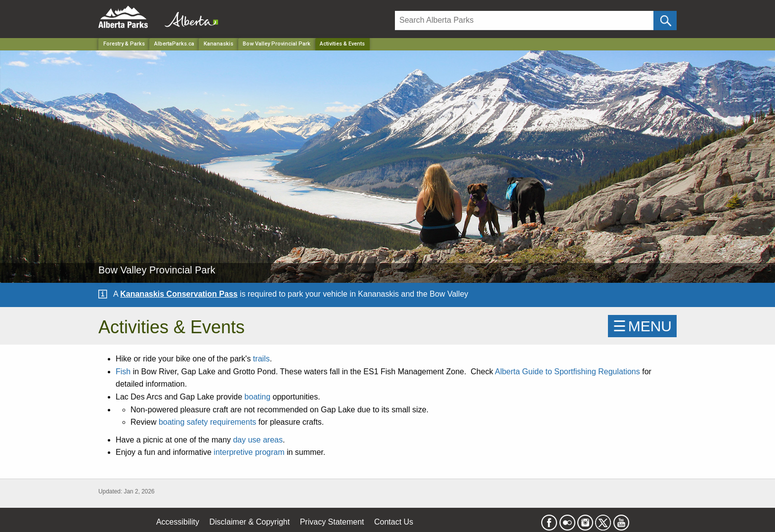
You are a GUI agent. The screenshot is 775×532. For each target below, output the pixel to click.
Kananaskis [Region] (218, 44)
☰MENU (642, 326)
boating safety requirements (207, 422)
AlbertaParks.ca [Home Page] (174, 44)
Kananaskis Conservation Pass (179, 294)
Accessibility (178, 522)
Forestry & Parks (124, 44)
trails (261, 359)
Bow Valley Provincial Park (277, 44)
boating (258, 397)
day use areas (258, 440)
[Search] (524, 21)
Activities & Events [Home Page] (342, 44)
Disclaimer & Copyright (250, 522)
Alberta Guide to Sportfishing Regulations (567, 372)
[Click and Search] (665, 21)
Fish (123, 372)
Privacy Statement (332, 522)
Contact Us (394, 522)
